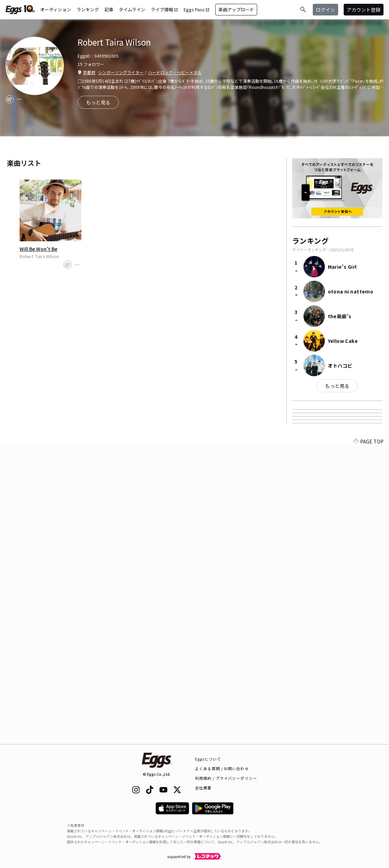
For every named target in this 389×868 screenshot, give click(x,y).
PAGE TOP (368, 740)
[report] (19, 99)
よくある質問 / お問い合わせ (222, 768)
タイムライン (132, 9)
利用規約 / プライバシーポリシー (226, 778)
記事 (109, 9)
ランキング (88, 9)
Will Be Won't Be (38, 249)
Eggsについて (208, 759)
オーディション (56, 9)
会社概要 (203, 788)
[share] (10, 99)
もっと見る (337, 386)
